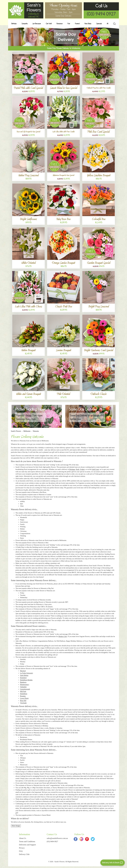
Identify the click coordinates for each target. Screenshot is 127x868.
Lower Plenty (24, 698)
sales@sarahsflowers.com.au (57, 838)
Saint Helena (24, 675)
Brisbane (72, 469)
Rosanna (23, 696)
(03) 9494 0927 (101, 14)
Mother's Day (63, 636)
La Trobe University (27, 673)
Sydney (82, 469)
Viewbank (23, 703)
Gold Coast (95, 469)
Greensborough (25, 689)
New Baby (88, 24)
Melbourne (27, 431)
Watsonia (36, 431)
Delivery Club (24, 854)
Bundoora (23, 682)
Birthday (14, 24)
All (107, 24)
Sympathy (25, 24)
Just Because (37, 24)
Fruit (69, 24)
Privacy (22, 848)
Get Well (49, 24)
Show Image (16, 826)
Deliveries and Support (27, 845)
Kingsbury (23, 678)
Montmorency (25, 685)
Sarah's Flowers (16, 431)
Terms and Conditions (27, 841)
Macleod (23, 671)
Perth (78, 469)
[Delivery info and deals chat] (113, 863)
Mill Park (23, 691)
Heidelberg (24, 694)
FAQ (21, 851)
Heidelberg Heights (26, 680)
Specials (99, 24)
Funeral (77, 24)
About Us (23, 838)
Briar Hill (23, 701)
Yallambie (23, 687)
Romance (60, 24)
